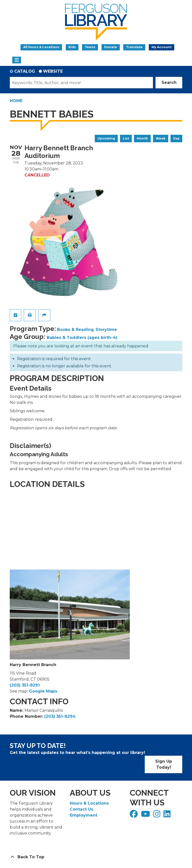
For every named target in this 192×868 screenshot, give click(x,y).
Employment (83, 815)
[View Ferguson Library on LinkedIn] (168, 815)
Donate (111, 47)
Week (161, 138)
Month (142, 138)
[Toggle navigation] (17, 60)
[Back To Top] (96, 857)
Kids (72, 47)
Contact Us (81, 809)
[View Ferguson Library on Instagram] (157, 815)
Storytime (106, 330)
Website (53, 71)
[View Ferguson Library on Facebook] (134, 815)
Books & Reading (75, 330)
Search (169, 82)
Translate (134, 47)
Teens (90, 47)
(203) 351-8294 (60, 716)
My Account (161, 47)
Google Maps (43, 691)
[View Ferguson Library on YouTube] (146, 815)
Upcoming (106, 138)
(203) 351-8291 (25, 685)
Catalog (25, 71)
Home (16, 101)
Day (176, 138)
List (126, 138)
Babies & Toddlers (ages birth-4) (82, 338)
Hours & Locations (89, 803)
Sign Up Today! (164, 764)
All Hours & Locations (41, 47)
